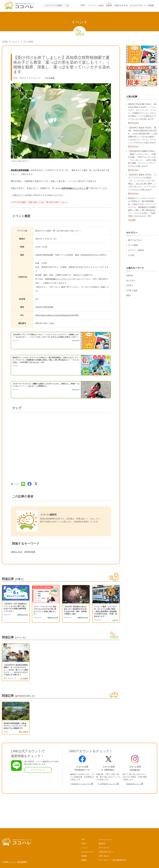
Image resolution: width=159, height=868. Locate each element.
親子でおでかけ (135, 240)
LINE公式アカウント (107, 852)
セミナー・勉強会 (136, 250)
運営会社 (102, 844)
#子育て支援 (132, 290)
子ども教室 (133, 245)
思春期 (109, 5)
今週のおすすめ (121, 5)
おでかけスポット (138, 5)
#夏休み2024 (17, 552)
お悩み (101, 5)
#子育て (130, 285)
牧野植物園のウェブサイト (74, 188)
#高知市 (130, 276)
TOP (83, 839)
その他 (131, 255)
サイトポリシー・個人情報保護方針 (113, 860)
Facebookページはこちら (81, 784)
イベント (92, 5)
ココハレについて (106, 839)
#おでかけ (131, 281)
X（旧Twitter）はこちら (107, 784)
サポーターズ (104, 848)
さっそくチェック (38, 770)
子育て (83, 5)
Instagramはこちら (133, 784)
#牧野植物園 (30, 552)
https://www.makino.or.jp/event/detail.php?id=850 (57, 315)
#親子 (129, 295)
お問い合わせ (104, 856)
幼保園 (151, 5)
